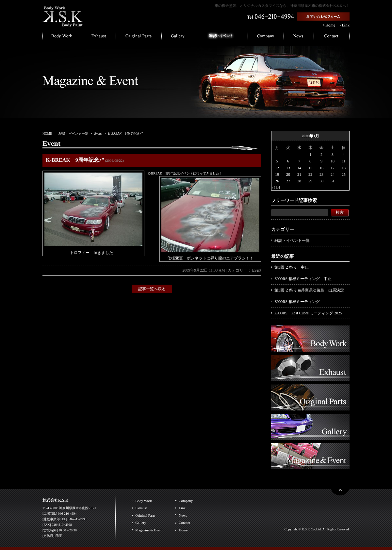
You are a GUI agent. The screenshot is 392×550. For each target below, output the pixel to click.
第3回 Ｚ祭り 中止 (292, 267)
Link (182, 508)
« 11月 (276, 187)
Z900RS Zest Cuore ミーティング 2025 (308, 313)
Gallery (141, 523)
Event (98, 133)
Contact (184, 523)
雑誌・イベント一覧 (73, 133)
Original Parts (145, 515)
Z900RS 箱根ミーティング (297, 302)
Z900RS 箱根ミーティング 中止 (303, 279)
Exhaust (141, 508)
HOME (47, 133)
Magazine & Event (149, 530)
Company (186, 501)
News (183, 515)
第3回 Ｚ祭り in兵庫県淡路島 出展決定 (309, 290)
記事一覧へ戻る (152, 289)
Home (183, 530)
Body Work (144, 501)
